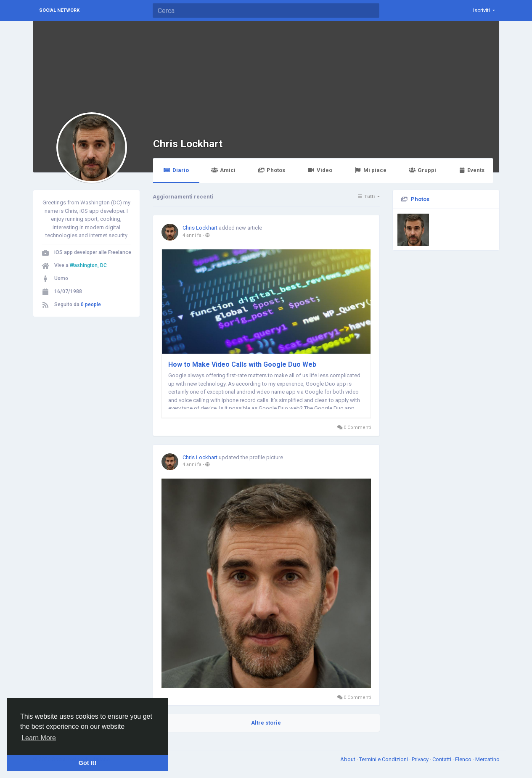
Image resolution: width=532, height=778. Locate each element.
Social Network (59, 10)
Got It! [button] (87, 763)
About (348, 759)
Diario (176, 170)
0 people (91, 304)
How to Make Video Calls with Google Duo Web (242, 364)
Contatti (442, 759)
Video (320, 170)
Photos (271, 170)
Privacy (421, 759)
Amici (223, 170)
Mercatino (487, 759)
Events (471, 170)
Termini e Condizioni (384, 759)
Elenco (464, 759)
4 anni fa (192, 235)
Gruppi (422, 170)
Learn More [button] (39, 738)
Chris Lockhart (188, 144)
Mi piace (371, 170)
